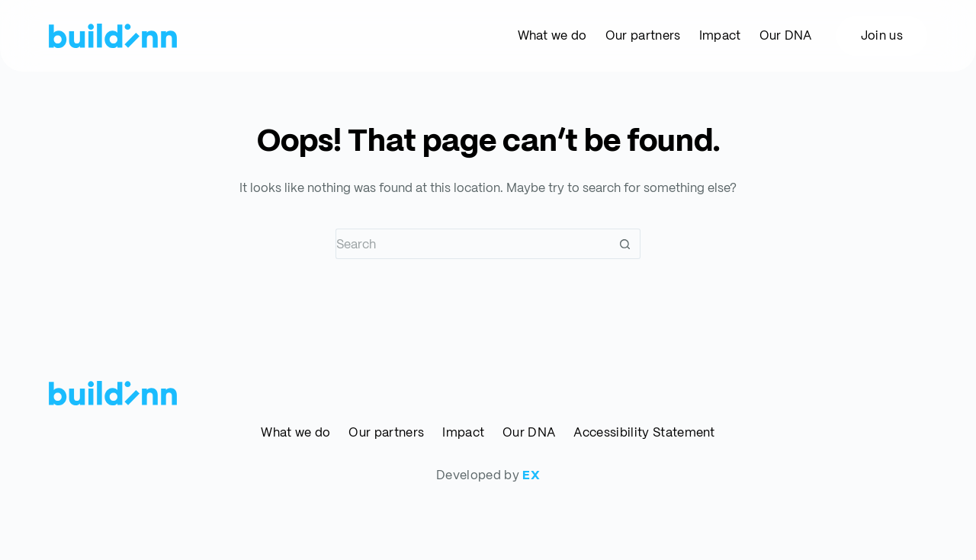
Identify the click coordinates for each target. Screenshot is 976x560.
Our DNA (529, 432)
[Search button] (625, 244)
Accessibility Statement (644, 432)
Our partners (386, 432)
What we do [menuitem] (552, 35)
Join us (882, 35)
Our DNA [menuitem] (786, 35)
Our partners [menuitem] (643, 35)
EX (531, 475)
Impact (463, 432)
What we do (295, 432)
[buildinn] (113, 36)
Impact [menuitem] (720, 35)
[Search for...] (473, 244)
